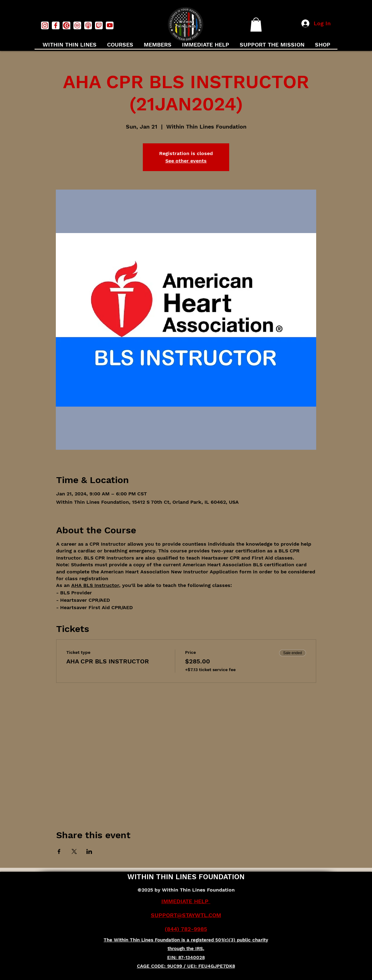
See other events (186, 161)
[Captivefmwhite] (66, 25)
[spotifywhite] (77, 25)
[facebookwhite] (56, 25)
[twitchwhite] (99, 25)
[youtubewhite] (110, 25)
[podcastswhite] (88, 25)
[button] (256, 25)
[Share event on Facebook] (59, 851)
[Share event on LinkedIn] (89, 851)
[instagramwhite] (45, 25)
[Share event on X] (74, 851)
